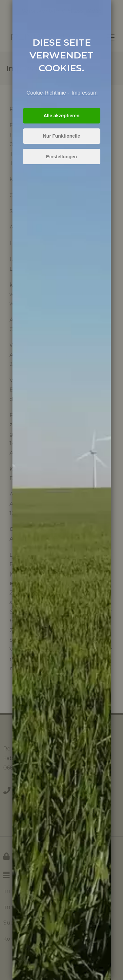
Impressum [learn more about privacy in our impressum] (84, 93)
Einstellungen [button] (61, 157)
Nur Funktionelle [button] (62, 136)
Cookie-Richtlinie (46, 93)
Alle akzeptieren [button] (62, 116)
